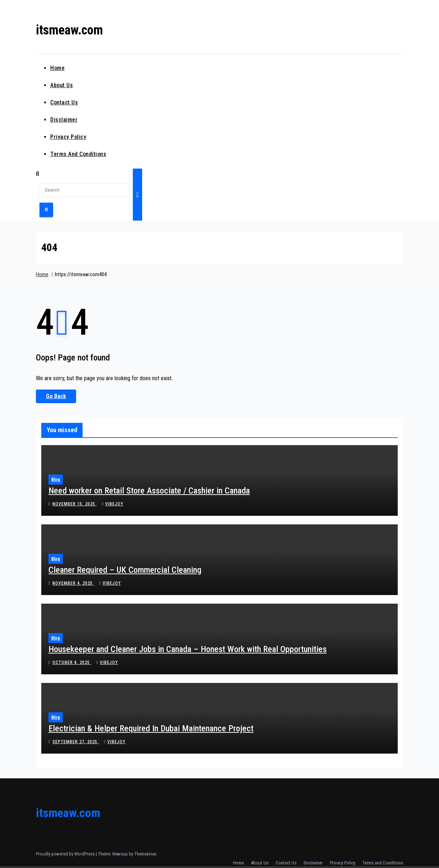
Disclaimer (64, 120)
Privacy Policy (68, 137)
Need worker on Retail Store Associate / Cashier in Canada (149, 491)
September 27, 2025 (76, 742)
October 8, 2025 (72, 662)
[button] (38, 174)
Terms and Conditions (78, 154)
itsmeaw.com (69, 30)
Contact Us (64, 102)
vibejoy (112, 504)
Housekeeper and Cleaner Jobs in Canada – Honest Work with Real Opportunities (188, 649)
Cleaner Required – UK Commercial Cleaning (125, 570)
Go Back (56, 396)
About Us (62, 85)
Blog (56, 480)
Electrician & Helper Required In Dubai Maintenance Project (151, 728)
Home (57, 68)
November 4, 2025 (73, 583)
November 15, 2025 (74, 504)
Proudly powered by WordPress (66, 854)
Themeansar (145, 854)
